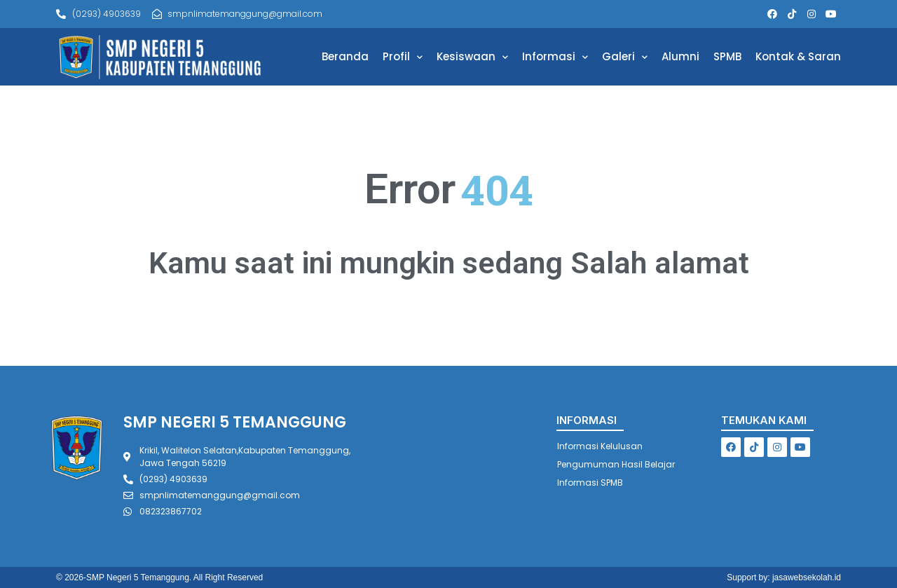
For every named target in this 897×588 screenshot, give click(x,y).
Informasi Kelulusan (600, 446)
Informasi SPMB (590, 483)
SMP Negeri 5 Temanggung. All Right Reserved (174, 577)
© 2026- (71, 577)
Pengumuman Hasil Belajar (616, 464)
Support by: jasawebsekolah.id (784, 577)
